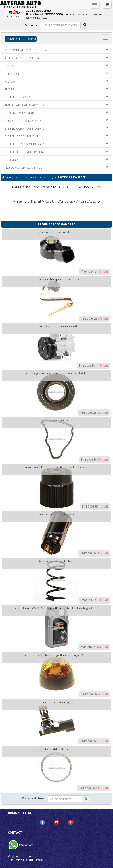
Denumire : (31, 25)
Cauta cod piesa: (33, 798)
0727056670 (26, 845)
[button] (14, 14)
